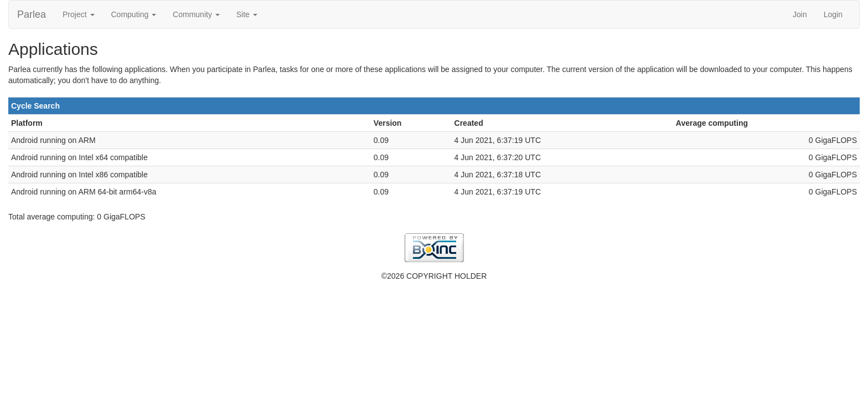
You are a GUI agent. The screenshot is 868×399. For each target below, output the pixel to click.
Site (247, 14)
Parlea (32, 14)
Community (196, 14)
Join (800, 14)
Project (78, 14)
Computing (134, 14)
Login (833, 14)
